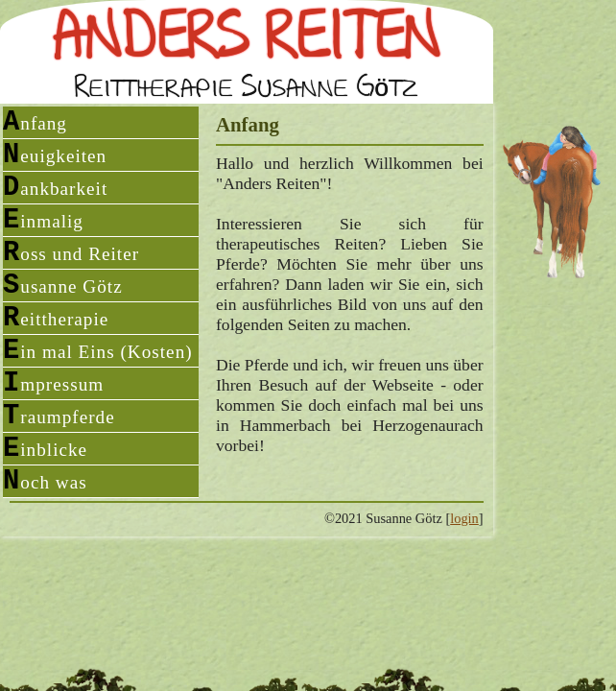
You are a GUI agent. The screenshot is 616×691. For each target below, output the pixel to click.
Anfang (35, 122)
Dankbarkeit (55, 188)
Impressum (53, 383)
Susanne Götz (63, 286)
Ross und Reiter (71, 253)
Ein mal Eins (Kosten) (98, 351)
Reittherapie (56, 318)
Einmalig (43, 220)
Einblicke (45, 449)
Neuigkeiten (55, 155)
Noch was (45, 481)
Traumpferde (59, 416)
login (464, 518)
